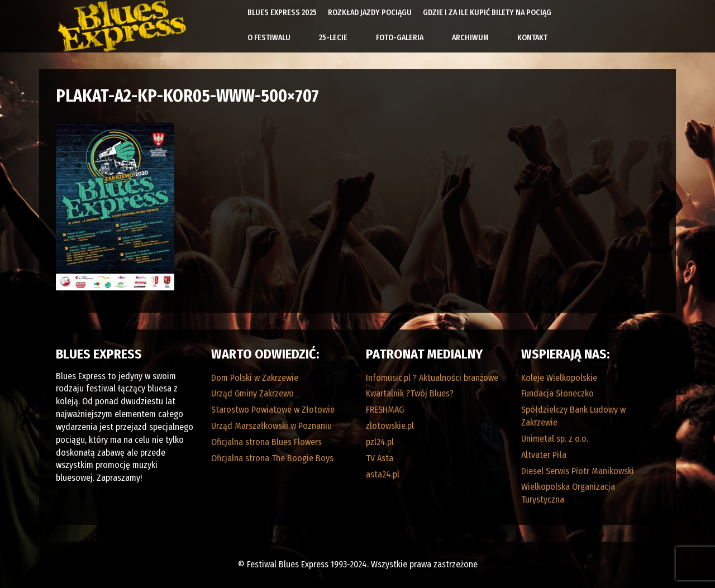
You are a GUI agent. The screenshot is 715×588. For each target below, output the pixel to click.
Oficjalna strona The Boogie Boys (272, 458)
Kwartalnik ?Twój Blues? (410, 393)
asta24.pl (383, 474)
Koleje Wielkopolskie (559, 378)
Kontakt (532, 38)
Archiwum (470, 38)
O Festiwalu (269, 38)
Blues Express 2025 (282, 13)
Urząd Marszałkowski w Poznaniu (271, 426)
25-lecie (333, 38)
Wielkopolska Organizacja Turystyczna (568, 493)
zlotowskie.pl (390, 426)
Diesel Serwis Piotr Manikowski (578, 471)
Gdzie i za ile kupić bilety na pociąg (487, 13)
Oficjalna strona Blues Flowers (266, 442)
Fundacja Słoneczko (557, 393)
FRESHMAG (385, 410)
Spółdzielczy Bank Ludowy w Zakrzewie (573, 416)
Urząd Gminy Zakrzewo (252, 393)
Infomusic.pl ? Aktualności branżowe (432, 378)
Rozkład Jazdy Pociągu (370, 13)
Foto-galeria (400, 38)
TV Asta (380, 458)
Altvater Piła (544, 455)
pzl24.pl (380, 442)
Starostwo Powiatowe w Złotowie (273, 410)
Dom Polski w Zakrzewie (255, 378)
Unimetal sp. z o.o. (555, 439)
